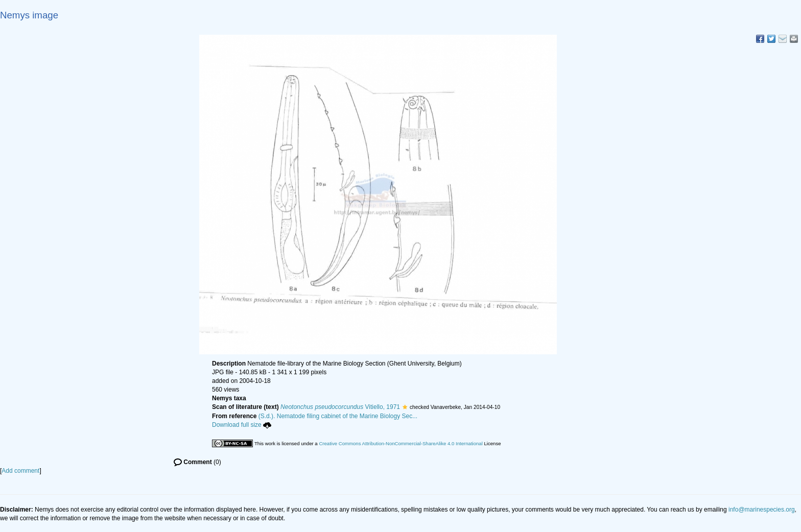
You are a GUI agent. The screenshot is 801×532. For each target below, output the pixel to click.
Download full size (242, 425)
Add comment (20, 471)
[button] (405, 407)
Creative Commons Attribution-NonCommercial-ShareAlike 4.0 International (400, 443)
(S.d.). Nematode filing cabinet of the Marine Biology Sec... (338, 416)
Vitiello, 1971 (340, 407)
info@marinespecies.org (762, 510)
